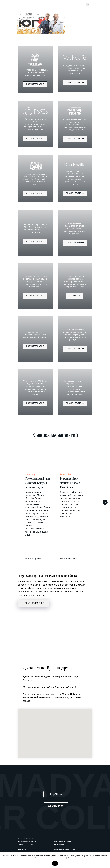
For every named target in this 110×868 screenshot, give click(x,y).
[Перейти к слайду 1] (55, 650)
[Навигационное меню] (104, 6)
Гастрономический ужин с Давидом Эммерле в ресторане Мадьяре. (38, 483)
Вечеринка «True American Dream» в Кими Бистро (70, 483)
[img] (41, 23)
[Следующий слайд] (105, 502)
